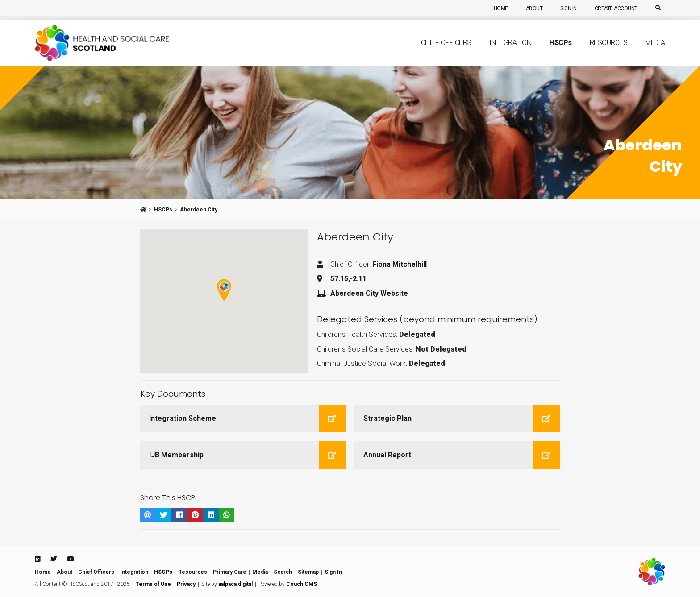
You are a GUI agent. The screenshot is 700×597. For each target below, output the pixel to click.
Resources (609, 52)
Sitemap (308, 572)
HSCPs (163, 210)
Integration (510, 52)
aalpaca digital (235, 584)
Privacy (186, 584)
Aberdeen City (199, 210)
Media (655, 52)
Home (501, 8)
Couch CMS (302, 584)
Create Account (616, 8)
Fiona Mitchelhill (400, 264)
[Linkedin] (37, 559)
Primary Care (230, 572)
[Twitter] (54, 559)
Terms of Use (153, 584)
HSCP (560, 52)
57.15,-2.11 (348, 279)
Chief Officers (446, 52)
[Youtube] (71, 559)
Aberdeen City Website (369, 293)
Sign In (569, 8)
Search (283, 572)
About (534, 8)
